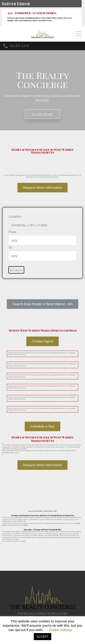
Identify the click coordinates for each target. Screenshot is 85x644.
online (25, 525)
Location (15, 216)
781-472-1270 (19, 46)
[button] (42, 304)
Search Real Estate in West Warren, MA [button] (42, 511)
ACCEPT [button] (42, 637)
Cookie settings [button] (60, 630)
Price (12, 232)
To (10, 247)
